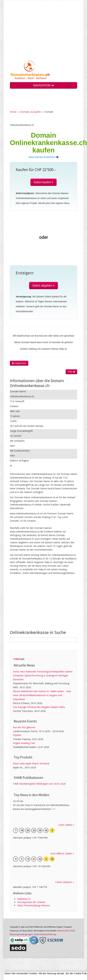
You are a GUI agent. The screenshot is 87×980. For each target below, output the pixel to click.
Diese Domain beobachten (42, 157)
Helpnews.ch (24, 899)
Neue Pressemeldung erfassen (33, 905)
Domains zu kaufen (31, 112)
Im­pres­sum (63, 930)
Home (13, 112)
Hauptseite (19, 363)
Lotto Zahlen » (66, 825)
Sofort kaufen (43, 182)
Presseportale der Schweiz (31, 902)
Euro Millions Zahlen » (62, 853)
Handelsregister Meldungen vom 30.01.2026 (42, 784)
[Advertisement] (43, 33)
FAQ (71, 372)
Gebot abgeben (44, 286)
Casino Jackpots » (65, 882)
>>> (54, 809)
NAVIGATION (43, 85)
